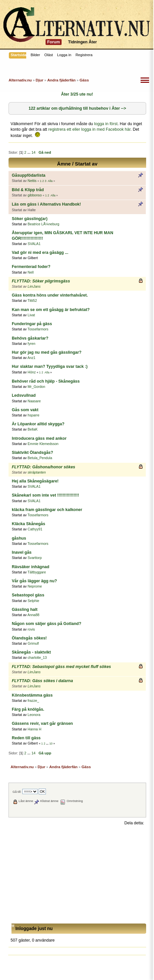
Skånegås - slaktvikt (31, 652)
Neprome (35, 586)
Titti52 (32, 301)
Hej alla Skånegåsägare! (35, 481)
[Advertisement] (77, 875)
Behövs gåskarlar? (30, 338)
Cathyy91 (35, 529)
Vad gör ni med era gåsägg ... (40, 253)
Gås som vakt (25, 410)
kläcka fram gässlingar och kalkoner (47, 510)
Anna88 (34, 615)
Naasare (34, 401)
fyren (31, 344)
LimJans (34, 286)
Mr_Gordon (36, 387)
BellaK (33, 429)
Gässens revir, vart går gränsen (42, 724)
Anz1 (31, 358)
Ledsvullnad (24, 395)
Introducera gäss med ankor (39, 438)
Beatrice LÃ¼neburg (43, 224)
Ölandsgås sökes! (29, 638)
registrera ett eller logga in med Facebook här (89, 129)
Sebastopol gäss (28, 595)
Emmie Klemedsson (43, 444)
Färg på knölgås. (28, 709)
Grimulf (33, 643)
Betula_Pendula (40, 458)
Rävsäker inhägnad (30, 567)
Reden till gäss (26, 738)
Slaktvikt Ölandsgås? (32, 453)
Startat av (86, 164)
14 (33, 152)
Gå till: (17, 792)
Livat (31, 315)
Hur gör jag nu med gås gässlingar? (47, 352)
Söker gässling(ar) (30, 219)
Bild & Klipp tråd (28, 190)
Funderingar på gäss (32, 324)
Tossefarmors (38, 329)
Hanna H (34, 729)
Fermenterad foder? (31, 267)
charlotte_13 (37, 657)
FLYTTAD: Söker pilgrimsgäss (41, 281)
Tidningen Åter (83, 42)
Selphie (33, 601)
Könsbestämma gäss (32, 695)
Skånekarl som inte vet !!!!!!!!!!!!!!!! (45, 495)
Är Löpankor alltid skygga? (38, 424)
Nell (30, 272)
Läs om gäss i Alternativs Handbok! (46, 204)
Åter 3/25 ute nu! (77, 94)
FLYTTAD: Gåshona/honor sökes (44, 467)
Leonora (34, 715)
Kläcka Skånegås (29, 524)
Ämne (64, 164)
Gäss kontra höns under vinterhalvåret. (50, 295)
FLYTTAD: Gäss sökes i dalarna (42, 681)
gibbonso (35, 195)
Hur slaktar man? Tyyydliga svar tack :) (50, 367)
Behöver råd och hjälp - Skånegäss (46, 381)
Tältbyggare (37, 572)
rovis (31, 629)
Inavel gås (22, 552)
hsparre (33, 415)
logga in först (106, 124)
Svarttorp (35, 558)
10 (51, 744)
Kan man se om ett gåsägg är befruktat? (51, 310)
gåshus (19, 538)
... (29, 152)
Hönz (32, 372)
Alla (50, 181)
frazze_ (33, 701)
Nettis (32, 181)
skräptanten (37, 472)
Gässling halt (25, 610)
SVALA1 (34, 244)
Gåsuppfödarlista (29, 175)
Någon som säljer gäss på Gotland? (47, 624)
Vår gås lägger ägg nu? (34, 581)
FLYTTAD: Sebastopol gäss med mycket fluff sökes (61, 667)
